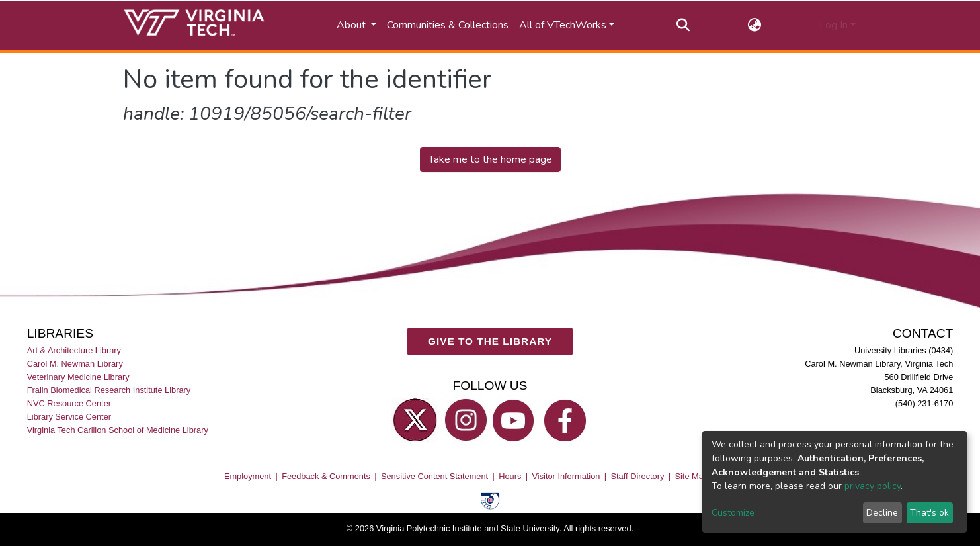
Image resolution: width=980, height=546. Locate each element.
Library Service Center (69, 417)
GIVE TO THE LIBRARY (490, 342)
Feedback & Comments (326, 476)
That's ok (929, 513)
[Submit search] (683, 25)
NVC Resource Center (69, 404)
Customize (733, 513)
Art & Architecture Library (74, 350)
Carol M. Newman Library (75, 364)
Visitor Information (566, 476)
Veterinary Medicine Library (78, 377)
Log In (834, 25)
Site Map (691, 476)
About (352, 25)
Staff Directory (638, 476)
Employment (248, 476)
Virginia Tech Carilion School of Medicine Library (118, 431)
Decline (882, 513)
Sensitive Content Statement (434, 476)
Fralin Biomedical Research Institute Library (109, 390)
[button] (755, 25)
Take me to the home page (490, 159)
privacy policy (873, 486)
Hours (510, 476)
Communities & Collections (448, 25)
